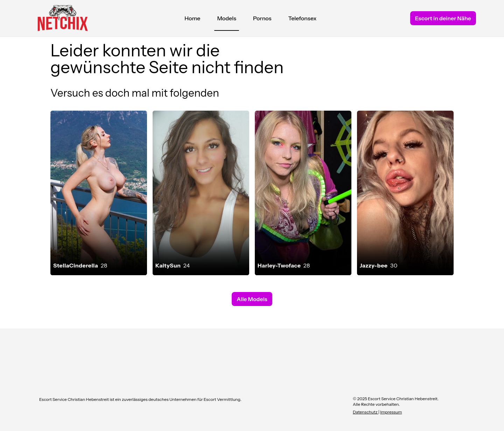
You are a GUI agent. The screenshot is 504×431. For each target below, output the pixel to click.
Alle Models (252, 299)
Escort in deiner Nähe (443, 18)
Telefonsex (303, 18)
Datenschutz (366, 412)
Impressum (391, 412)
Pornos (262, 18)
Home (192, 18)
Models (227, 20)
